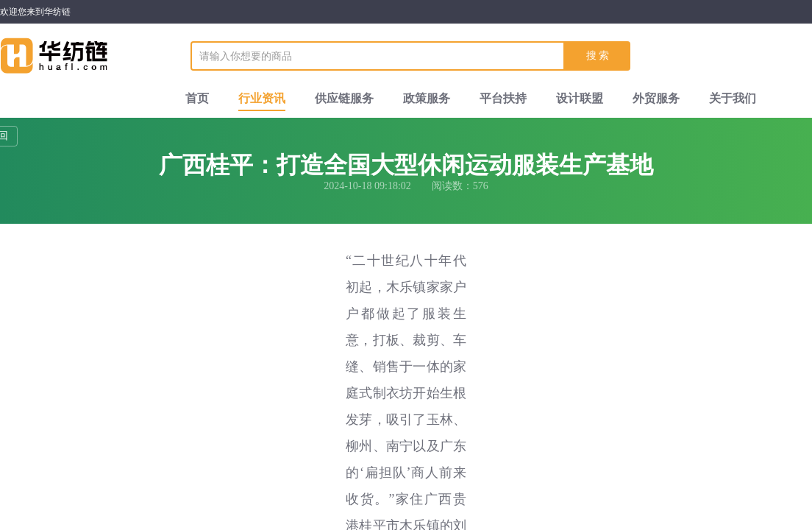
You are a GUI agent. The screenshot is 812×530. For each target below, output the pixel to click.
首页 (197, 98)
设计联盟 (580, 98)
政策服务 (427, 98)
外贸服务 (656, 98)
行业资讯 (262, 98)
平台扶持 (503, 98)
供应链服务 (344, 98)
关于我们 (733, 98)
